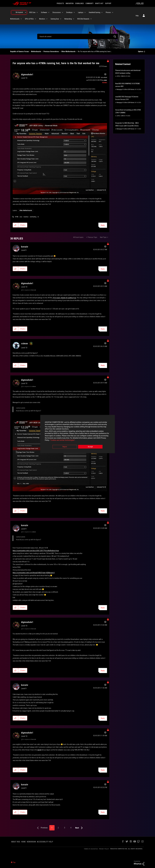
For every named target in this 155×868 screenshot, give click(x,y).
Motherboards (36, 51)
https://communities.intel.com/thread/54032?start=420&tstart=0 (34, 573)
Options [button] (141, 51)
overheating (33, 217)
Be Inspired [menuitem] (19, 12)
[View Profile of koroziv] (25, 247)
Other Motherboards (68, 51)
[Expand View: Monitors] (47, 19)
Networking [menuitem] (68, 19)
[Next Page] (79, 828)
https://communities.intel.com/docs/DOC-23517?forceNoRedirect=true (36, 551)
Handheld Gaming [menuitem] (95, 12)
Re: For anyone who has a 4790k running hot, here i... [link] (95, 51)
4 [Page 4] (71, 828)
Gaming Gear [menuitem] (55, 19)
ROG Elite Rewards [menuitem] (83, 19)
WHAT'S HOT (99, 3)
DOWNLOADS (80, 3)
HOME (23, 842)
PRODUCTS (60, 3)
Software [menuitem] (44, 12)
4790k (17, 217)
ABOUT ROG (16, 842)
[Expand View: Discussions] (62, 12)
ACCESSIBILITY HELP (45, 842)
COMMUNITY (89, 3)
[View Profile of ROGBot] (105, 83)
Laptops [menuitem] (81, 12)
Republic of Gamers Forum (20, 51)
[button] (60, 159)
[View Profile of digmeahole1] (27, 74)
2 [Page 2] (58, 828)
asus (21, 217)
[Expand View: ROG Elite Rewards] (91, 19)
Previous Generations (51, 51)
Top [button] (14, 862)
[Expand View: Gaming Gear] (61, 19)
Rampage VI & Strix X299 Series (126, 89)
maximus (26, 217)
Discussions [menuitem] (57, 12)
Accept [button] (90, 447)
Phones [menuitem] (108, 12)
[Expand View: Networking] (74, 19)
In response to (29, 290)
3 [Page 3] (65, 828)
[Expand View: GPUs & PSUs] (35, 19)
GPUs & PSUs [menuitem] (29, 19)
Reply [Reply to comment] (103, 269)
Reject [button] (65, 447)
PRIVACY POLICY (104, 849)
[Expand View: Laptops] (85, 12)
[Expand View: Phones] (113, 12)
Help (137, 16)
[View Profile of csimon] (24, 343)
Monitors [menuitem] (42, 19)
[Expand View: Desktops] (74, 12)
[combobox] (78, 36)
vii (38, 217)
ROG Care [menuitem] (32, 12)
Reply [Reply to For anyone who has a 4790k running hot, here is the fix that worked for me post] (103, 225)
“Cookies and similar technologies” (62, 440)
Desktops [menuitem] (69, 12)
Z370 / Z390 (120, 76)
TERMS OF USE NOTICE (91, 849)
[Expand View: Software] (49, 12)
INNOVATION (70, 3)
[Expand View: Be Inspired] (26, 12)
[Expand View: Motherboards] (21, 19)
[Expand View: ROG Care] (37, 12)
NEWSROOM (31, 842)
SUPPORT (108, 3)
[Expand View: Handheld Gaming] (102, 12)
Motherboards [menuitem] (15, 19)
